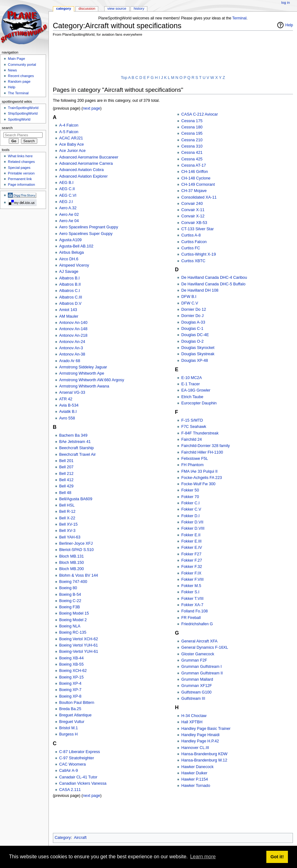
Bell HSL (67, 505)
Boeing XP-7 (70, 690)
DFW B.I (189, 297)
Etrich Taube (192, 397)
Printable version (21, 173)
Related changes (21, 162)
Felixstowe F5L (195, 459)
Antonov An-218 (73, 335)
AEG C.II (67, 189)
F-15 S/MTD (192, 420)
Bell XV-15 (68, 524)
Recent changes (21, 76)
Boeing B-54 (70, 595)
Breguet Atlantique (75, 715)
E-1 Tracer (190, 384)
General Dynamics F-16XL (205, 647)
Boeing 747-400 (73, 582)
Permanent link (20, 179)
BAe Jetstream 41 (75, 442)
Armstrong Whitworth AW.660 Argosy (92, 380)
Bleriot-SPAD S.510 (76, 550)
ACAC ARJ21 (71, 138)
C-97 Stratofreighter (77, 758)
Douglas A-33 (193, 322)
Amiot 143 (68, 310)
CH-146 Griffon (195, 172)
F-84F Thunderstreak (200, 433)
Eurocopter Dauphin (199, 403)
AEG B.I (66, 183)
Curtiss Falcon (194, 242)
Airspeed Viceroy (74, 265)
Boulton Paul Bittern (77, 703)
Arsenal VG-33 (72, 392)
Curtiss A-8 (191, 235)
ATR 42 (66, 399)
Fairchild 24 (192, 439)
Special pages (19, 168)
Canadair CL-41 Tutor (78, 777)
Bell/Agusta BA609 (76, 499)
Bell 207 (66, 467)
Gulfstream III (193, 699)
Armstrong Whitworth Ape (82, 373)
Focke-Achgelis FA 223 (202, 478)
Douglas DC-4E (195, 335)
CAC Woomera (72, 764)
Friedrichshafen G (197, 624)
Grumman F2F (194, 660)
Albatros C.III (71, 297)
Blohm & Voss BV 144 (79, 575)
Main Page (16, 59)
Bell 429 (66, 486)
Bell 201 (66, 461)
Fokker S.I (190, 592)
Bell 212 (66, 474)
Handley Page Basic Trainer (206, 729)
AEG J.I (66, 202)
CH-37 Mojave (194, 191)
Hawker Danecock (197, 767)
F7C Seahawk (194, 427)
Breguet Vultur (72, 722)
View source (117, 8)
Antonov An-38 (72, 354)
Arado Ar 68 (70, 361)
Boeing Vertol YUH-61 (79, 645)
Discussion (87, 8)
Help (289, 25)
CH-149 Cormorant (198, 185)
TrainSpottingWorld (23, 108)
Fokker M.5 (191, 586)
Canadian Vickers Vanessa (83, 783)
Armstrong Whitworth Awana (84, 386)
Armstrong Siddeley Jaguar (83, 367)
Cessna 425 (192, 159)
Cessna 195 (192, 133)
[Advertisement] (167, 56)
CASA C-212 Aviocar (200, 114)
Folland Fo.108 (195, 611)
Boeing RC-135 (73, 632)
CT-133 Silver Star (197, 229)
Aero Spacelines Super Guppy (86, 234)
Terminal (239, 18)
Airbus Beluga (72, 252)
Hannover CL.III (195, 748)
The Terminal (18, 93)
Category (63, 838)
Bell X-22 (67, 518)
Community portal (22, 65)
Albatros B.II (70, 284)
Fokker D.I (190, 516)
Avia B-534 (69, 405)
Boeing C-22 (70, 601)
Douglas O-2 (192, 341)
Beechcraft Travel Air (77, 455)
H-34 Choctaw (194, 716)
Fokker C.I (190, 503)
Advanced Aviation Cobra (81, 170)
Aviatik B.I (68, 412)
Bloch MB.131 (72, 556)
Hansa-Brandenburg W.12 (204, 760)
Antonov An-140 (73, 323)
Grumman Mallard (197, 679)
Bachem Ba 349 (73, 435)
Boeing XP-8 (70, 696)
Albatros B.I (69, 278)
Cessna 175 (192, 121)
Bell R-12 (67, 512)
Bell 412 (66, 480)
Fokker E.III (191, 541)
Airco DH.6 (69, 259)
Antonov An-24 (72, 342)
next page (92, 108)
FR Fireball (191, 618)
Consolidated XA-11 (199, 197)
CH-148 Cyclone (196, 178)
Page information (21, 185)
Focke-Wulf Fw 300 (198, 484)
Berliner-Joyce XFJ (76, 543)
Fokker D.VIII (193, 528)
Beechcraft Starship (77, 448)
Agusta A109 (70, 240)
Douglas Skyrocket (198, 348)
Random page (19, 81)
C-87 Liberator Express (79, 752)
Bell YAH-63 (70, 537)
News (12, 70)
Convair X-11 (193, 210)
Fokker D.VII (192, 522)
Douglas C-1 (192, 329)
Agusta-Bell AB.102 (76, 246)
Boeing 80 (68, 588)
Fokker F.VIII (192, 580)
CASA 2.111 (70, 790)
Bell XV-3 (67, 531)
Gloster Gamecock (198, 654)
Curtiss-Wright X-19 (198, 254)
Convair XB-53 (194, 223)
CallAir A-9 (69, 771)
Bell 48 (65, 493)
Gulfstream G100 (196, 692)
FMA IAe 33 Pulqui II (199, 471)
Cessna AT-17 (194, 165)
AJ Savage (69, 272)
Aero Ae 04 (69, 221)
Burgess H (68, 734)
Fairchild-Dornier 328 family (205, 446)
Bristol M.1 (69, 728)
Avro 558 (67, 418)
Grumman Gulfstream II (202, 673)
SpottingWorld (19, 119)
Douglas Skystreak (198, 354)
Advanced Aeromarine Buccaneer (89, 157)
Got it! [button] (277, 857)
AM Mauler (69, 316)
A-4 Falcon (69, 125)
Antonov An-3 (71, 348)
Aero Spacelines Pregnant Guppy (89, 227)
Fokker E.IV (192, 548)
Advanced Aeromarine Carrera (86, 164)
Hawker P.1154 (195, 779)
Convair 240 (192, 204)
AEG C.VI (68, 195)
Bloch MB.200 (72, 569)
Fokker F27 (191, 554)
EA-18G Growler (196, 390)
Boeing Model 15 (74, 613)
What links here (20, 156)
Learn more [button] (203, 857)
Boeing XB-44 (71, 658)
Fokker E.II (191, 535)
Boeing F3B (69, 607)
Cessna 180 (192, 127)
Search (7, 128)
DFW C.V (190, 303)
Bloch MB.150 (72, 563)
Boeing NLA (70, 626)
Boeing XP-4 (70, 683)
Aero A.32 (68, 208)
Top (124, 78)
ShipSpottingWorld (23, 113)
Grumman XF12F (197, 686)
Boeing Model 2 (73, 620)
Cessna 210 (192, 140)
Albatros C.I (69, 291)
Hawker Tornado (196, 786)
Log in (286, 3)
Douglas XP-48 (195, 361)
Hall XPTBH (192, 722)
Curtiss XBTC (193, 261)
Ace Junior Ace (72, 151)
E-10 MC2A (192, 378)
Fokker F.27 (192, 560)
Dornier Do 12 (194, 309)
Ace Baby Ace (72, 144)
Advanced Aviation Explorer (83, 176)
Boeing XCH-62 (73, 671)
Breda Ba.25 (70, 709)
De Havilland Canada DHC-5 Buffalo (213, 284)
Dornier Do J (192, 316)
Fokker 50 (190, 490)
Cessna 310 (192, 146)
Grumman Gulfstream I (201, 667)
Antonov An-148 (73, 329)
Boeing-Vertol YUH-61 (79, 652)
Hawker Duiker (194, 773)
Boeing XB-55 (71, 664)
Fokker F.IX (191, 573)
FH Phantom (192, 465)
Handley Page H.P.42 (200, 741)
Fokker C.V (191, 509)
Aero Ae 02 (69, 215)
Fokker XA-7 (192, 605)
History (139, 8)
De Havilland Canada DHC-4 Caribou (214, 278)
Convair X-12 (193, 216)
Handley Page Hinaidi (200, 735)
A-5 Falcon (69, 132)
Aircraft (80, 838)
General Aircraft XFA (199, 641)
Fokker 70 (190, 497)
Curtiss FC (191, 248)
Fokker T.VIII (192, 599)
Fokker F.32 (192, 567)
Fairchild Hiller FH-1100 (202, 452)
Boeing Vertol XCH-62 (79, 639)
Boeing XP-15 (71, 677)
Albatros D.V (70, 304)
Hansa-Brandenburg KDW (204, 754)
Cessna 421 (192, 153)
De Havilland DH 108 (200, 290)
